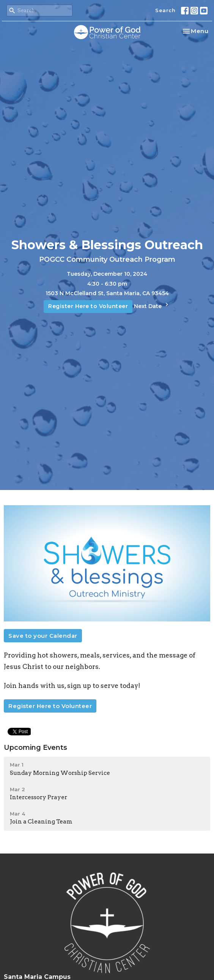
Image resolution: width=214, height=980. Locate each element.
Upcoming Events (35, 748)
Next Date (152, 305)
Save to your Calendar (43, 636)
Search (165, 10)
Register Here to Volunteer (88, 306)
